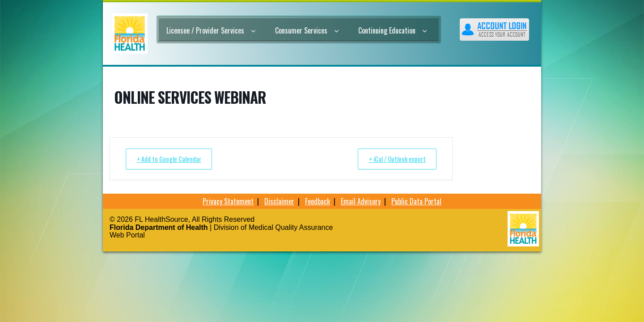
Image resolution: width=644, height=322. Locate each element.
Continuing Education (392, 30)
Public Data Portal (416, 201)
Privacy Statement (228, 201)
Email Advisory (361, 201)
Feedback (318, 201)
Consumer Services (307, 30)
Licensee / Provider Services (211, 30)
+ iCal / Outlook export (394, 159)
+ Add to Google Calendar (171, 159)
